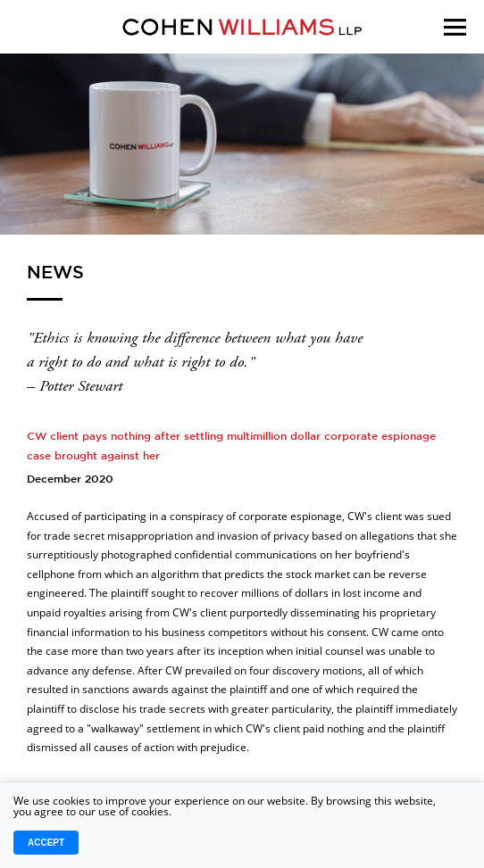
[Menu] (455, 50)
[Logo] (242, 27)
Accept (46, 843)
